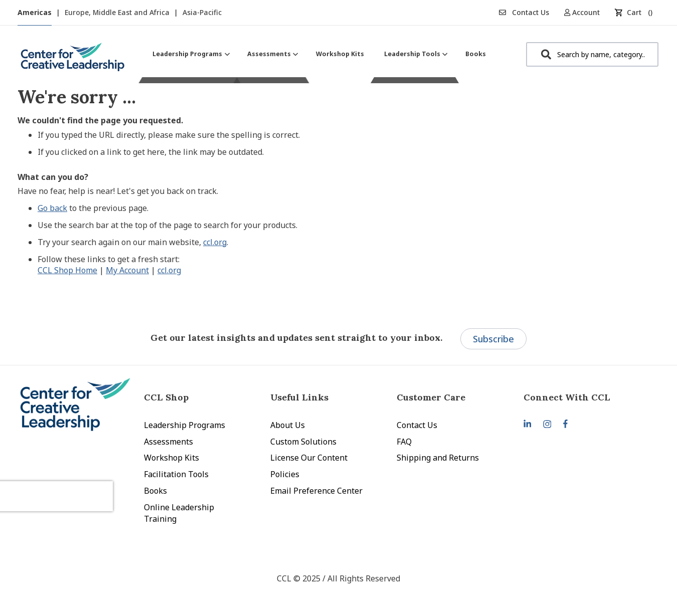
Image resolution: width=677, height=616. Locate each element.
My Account (127, 270)
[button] (585, 12)
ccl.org (215, 242)
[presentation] (72, 484)
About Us (288, 425)
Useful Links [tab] (299, 397)
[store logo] (73, 61)
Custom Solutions (303, 442)
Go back (52, 208)
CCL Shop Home (67, 270)
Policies (285, 474)
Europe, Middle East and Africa (118, 12)
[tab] (587, 397)
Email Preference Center (316, 491)
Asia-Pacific (202, 12)
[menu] (319, 54)
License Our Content (309, 458)
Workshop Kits (172, 458)
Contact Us (524, 12)
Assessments (168, 442)
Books (155, 491)
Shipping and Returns (438, 458)
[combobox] (592, 54)
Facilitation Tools (176, 474)
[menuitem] (190, 54)
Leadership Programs (185, 425)
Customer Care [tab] (431, 397)
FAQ (404, 442)
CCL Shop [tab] (166, 397)
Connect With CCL (567, 397)
